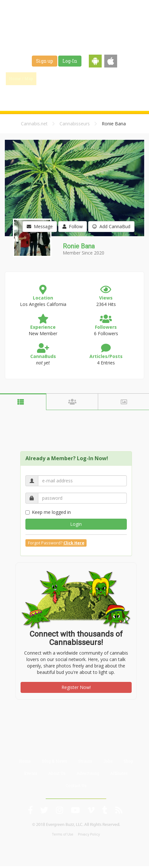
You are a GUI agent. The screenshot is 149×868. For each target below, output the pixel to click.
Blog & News (81, 78)
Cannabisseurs (75, 124)
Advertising (88, 773)
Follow (73, 226)
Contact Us (76, 785)
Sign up (45, 61)
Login (76, 524)
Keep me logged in (48, 512)
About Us (57, 773)
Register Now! (76, 687)
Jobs (134, 78)
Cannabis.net (34, 124)
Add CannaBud (111, 226)
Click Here (74, 543)
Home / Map (21, 78)
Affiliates (119, 773)
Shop (58, 94)
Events (81, 94)
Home (25, 761)
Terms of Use (63, 834)
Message (40, 226)
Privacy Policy (89, 834)
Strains (111, 78)
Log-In (70, 61)
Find (51, 78)
